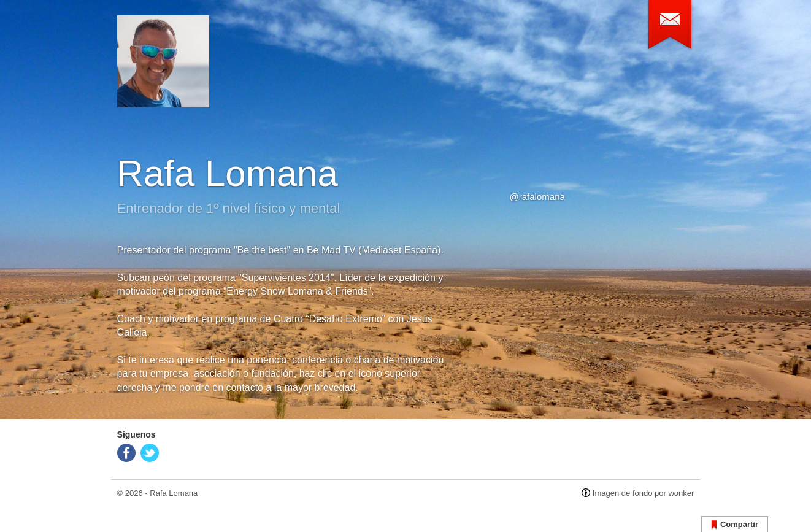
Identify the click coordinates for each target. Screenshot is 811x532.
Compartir (735, 525)
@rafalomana (537, 197)
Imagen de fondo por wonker (644, 493)
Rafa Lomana (174, 493)
